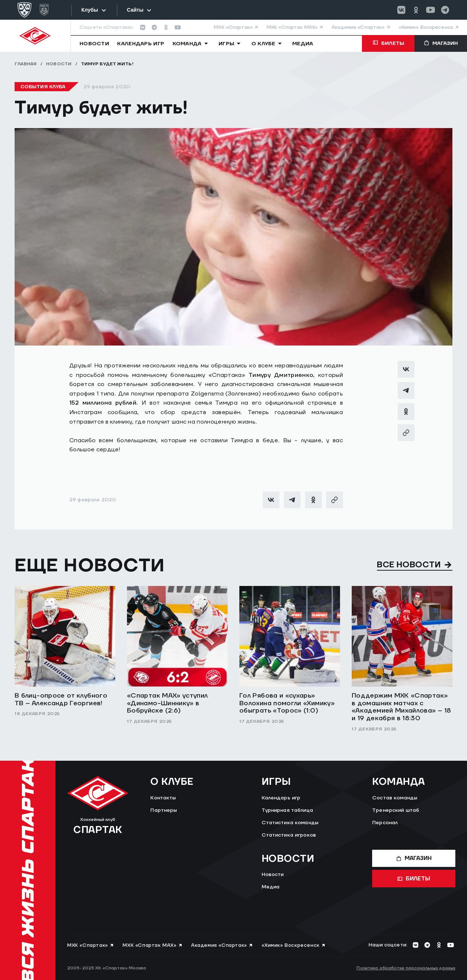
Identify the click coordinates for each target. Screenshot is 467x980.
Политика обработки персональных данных (406, 968)
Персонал (385, 823)
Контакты (163, 798)
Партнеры (164, 810)
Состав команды (395, 798)
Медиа (271, 887)
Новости (59, 64)
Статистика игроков (289, 835)
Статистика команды (290, 823)
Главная (26, 64)
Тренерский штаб (396, 810)
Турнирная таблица (287, 810)
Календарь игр (281, 798)
